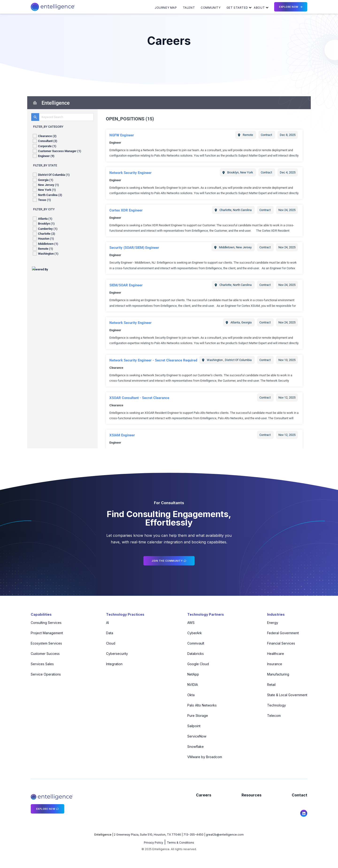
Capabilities (42, 614)
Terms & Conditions (181, 842)
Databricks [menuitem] (195, 654)
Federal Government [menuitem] (283, 633)
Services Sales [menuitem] (42, 664)
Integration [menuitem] (112, 664)
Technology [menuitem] (277, 705)
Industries (277, 614)
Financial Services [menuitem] (281, 643)
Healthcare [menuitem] (276, 654)
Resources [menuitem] (252, 795)
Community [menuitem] (211, 8)
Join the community (167, 561)
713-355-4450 (193, 835)
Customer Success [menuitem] (45, 654)
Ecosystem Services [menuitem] (46, 643)
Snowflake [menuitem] (195, 747)
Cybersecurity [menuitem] (115, 654)
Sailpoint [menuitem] (193, 726)
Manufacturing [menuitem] (278, 674)
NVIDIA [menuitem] (192, 685)
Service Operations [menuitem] (46, 674)
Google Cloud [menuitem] (197, 664)
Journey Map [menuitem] (166, 8)
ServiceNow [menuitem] (196, 736)
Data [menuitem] (108, 633)
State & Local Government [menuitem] (287, 695)
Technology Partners (206, 614)
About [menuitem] (259, 8)
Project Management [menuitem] (47, 633)
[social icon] (304, 813)
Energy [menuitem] (273, 623)
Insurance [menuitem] (275, 664)
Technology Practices (125, 614)
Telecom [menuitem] (274, 716)
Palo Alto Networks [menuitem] (201, 705)
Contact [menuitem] (300, 795)
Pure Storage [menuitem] (197, 716)
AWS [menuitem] (190, 623)
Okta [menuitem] (190, 695)
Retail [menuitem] (271, 685)
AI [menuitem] (105, 623)
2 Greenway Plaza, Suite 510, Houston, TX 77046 (147, 835)
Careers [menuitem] (204, 795)
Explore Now (289, 7)
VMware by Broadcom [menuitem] (204, 757)
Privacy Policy (154, 842)
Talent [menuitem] (189, 8)
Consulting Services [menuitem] (46, 623)
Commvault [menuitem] (195, 643)
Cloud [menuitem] (109, 643)
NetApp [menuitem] (192, 674)
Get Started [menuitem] (237, 8)
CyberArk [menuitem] (194, 633)
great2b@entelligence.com (225, 835)
